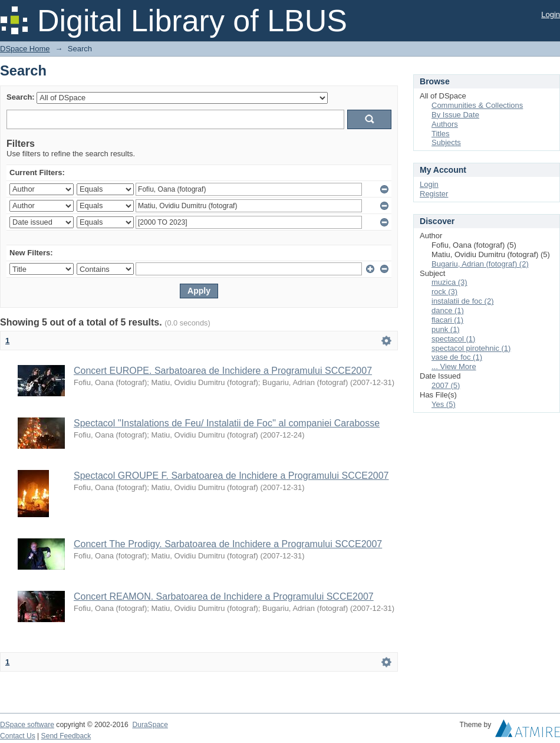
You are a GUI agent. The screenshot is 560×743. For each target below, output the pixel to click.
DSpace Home (25, 49)
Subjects (446, 142)
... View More (454, 366)
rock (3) (444, 292)
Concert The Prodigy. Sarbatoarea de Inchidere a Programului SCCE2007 (228, 544)
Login (551, 14)
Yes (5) (444, 404)
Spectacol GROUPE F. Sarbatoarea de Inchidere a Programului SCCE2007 (231, 476)
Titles (441, 134)
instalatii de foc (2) (463, 301)
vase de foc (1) (457, 357)
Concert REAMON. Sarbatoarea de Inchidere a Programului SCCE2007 (224, 596)
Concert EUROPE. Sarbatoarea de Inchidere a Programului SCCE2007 (223, 371)
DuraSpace (150, 725)
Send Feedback (66, 736)
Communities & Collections (477, 105)
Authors (445, 124)
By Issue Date (455, 115)
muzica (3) (449, 282)
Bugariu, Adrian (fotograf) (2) (480, 264)
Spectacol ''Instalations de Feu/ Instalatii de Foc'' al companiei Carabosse (227, 423)
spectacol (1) (453, 339)
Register (434, 194)
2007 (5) (446, 385)
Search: (21, 97)
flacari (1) (447, 320)
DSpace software (27, 725)
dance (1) (448, 310)
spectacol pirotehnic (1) (471, 348)
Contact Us (18, 736)
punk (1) (446, 329)
